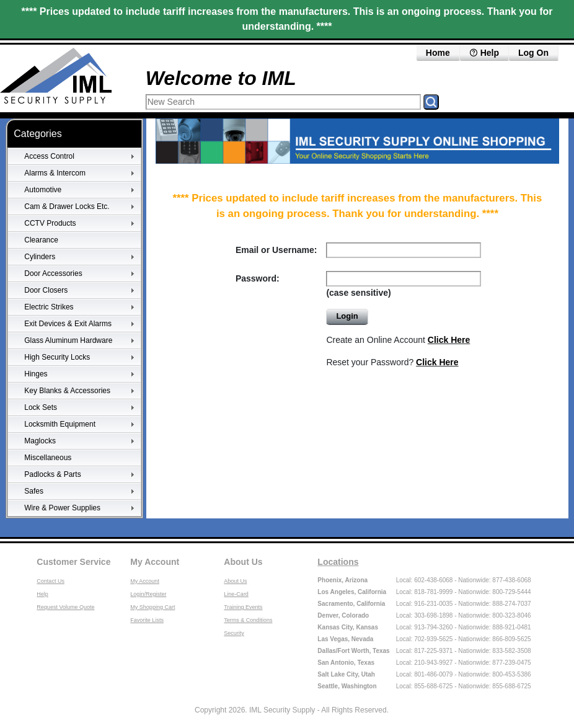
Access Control (49, 156)
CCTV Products (50, 223)
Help (484, 53)
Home (438, 53)
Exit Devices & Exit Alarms (68, 324)
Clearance (41, 240)
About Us (243, 562)
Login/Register (148, 594)
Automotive (43, 190)
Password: (258, 278)
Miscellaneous (48, 458)
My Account (155, 562)
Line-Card (236, 594)
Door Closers (46, 290)
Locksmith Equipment (60, 424)
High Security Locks (57, 357)
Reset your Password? (392, 362)
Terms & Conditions (248, 620)
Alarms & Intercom (55, 173)
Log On (533, 53)
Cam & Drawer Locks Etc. (67, 206)
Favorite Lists (147, 620)
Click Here (449, 340)
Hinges (36, 374)
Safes (34, 491)
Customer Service (73, 562)
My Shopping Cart (152, 607)
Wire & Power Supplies (62, 508)
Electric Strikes (49, 307)
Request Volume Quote (65, 607)
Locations (338, 562)
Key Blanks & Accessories (67, 391)
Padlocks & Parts (52, 474)
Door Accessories (53, 273)
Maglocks (40, 441)
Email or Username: (276, 250)
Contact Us (51, 581)
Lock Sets (41, 407)
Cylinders (40, 257)
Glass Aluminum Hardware (68, 340)
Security (234, 633)
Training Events (243, 607)
